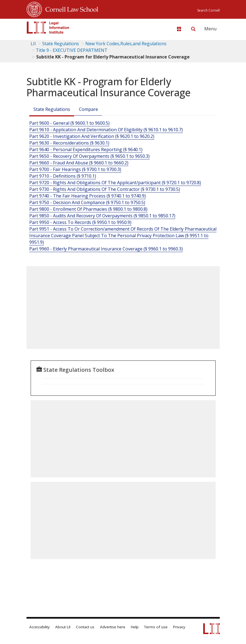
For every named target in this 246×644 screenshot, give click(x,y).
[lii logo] (48, 28)
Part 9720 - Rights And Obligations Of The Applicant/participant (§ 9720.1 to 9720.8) (115, 183)
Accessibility (39, 627)
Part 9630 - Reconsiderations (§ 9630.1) (69, 143)
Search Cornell (208, 10)
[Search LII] (193, 29)
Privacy (179, 627)
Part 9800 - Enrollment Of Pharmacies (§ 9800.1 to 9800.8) (88, 209)
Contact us (85, 627)
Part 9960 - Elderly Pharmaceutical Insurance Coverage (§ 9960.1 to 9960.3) (106, 249)
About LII (63, 627)
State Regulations (61, 44)
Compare (88, 109)
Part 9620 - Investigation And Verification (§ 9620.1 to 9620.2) (92, 136)
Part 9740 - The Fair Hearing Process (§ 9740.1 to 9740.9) (88, 196)
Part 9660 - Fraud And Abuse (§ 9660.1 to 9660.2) (79, 163)
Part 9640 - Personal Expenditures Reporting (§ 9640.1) (86, 149)
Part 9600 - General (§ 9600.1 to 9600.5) (69, 123)
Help (135, 627)
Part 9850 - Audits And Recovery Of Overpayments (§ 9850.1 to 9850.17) (102, 216)
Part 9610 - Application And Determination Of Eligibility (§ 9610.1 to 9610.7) (106, 130)
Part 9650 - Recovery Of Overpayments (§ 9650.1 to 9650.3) (89, 156)
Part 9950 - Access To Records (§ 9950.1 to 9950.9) (80, 222)
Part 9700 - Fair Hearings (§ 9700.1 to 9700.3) (75, 169)
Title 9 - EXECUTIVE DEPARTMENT (72, 50)
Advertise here (113, 627)
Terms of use (156, 627)
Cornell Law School (70, 9)
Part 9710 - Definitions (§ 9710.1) (63, 176)
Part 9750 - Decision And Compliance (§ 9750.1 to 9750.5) (87, 202)
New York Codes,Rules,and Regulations (126, 44)
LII (33, 44)
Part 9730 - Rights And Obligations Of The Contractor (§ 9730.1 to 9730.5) (105, 189)
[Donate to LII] (179, 29)
